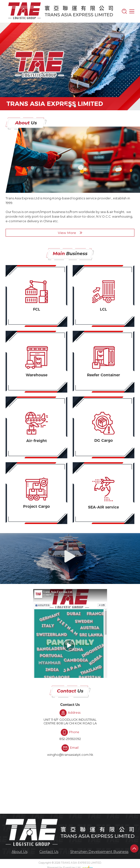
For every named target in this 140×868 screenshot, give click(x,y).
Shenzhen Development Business (99, 852)
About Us (20, 852)
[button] (65, 106)
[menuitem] (20, 852)
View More (70, 233)
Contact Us (49, 852)
